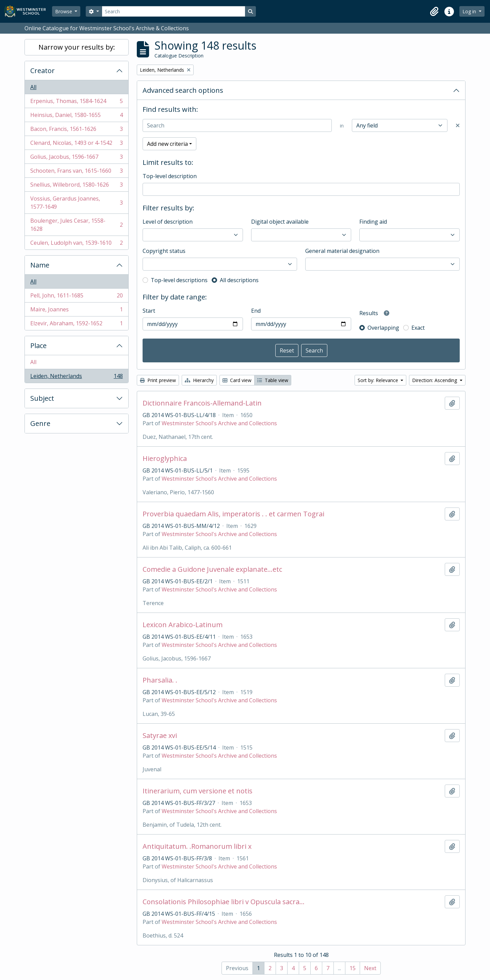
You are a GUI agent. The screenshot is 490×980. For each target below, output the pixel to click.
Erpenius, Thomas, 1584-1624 (76, 102)
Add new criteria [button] (167, 144)
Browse (64, 11)
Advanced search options (183, 90)
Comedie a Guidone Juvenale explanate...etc (212, 569)
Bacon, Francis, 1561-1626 (76, 130)
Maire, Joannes (76, 311)
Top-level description (170, 176)
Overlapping (383, 328)
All (33, 87)
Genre (40, 423)
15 (353, 968)
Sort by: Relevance (379, 380)
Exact (418, 328)
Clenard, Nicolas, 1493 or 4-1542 (76, 144)
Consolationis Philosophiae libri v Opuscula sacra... (224, 902)
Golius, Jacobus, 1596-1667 (76, 158)
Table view (273, 380)
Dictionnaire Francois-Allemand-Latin (202, 403)
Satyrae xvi (160, 736)
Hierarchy (199, 380)
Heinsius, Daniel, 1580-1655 (76, 116)
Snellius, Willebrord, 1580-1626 (76, 186)
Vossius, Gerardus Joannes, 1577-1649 (76, 203)
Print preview (158, 380)
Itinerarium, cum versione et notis (198, 791)
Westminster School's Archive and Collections (219, 423)
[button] (434, 12)
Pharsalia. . (160, 680)
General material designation (342, 251)
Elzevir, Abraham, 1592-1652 (76, 325)
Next (370, 968)
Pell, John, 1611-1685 (76, 297)
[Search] (174, 11)
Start (149, 311)
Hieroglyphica (165, 459)
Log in (470, 11)
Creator (43, 71)
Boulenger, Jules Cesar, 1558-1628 (76, 225)
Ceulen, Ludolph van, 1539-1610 (76, 244)
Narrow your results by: (77, 47)
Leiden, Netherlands (76, 377)
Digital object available (280, 222)
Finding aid (373, 222)
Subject (42, 398)
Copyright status (164, 251)
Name (40, 265)
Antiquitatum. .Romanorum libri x (197, 846)
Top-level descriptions (179, 280)
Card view (237, 380)
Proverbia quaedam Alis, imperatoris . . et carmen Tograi (233, 514)
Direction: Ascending (435, 380)
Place (38, 346)
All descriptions (239, 280)
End (256, 311)
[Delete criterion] (458, 125)
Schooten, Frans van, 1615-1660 (76, 172)
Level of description (168, 222)
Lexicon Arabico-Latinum (183, 625)
